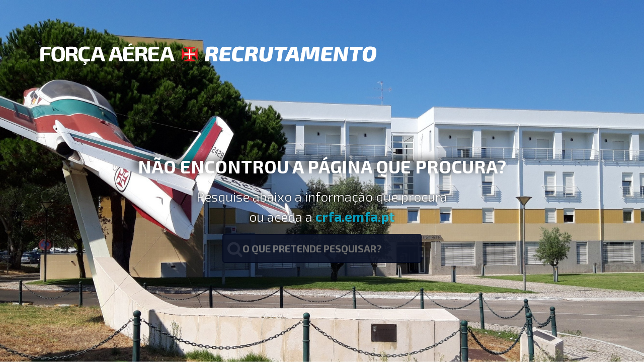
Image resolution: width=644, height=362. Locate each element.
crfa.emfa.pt (355, 216)
